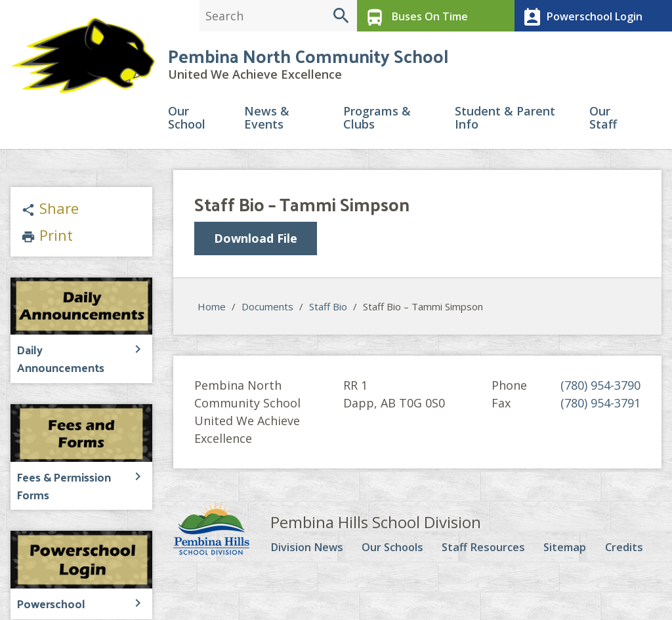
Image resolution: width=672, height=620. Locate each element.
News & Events (267, 122)
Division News (311, 550)
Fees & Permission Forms (61, 469)
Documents (267, 309)
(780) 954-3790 (600, 388)
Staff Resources (490, 550)
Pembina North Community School (308, 59)
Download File (256, 242)
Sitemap (571, 550)
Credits (628, 550)
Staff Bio (328, 309)
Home (212, 309)
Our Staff (603, 122)
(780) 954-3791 (600, 405)
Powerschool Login (579, 16)
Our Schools (398, 550)
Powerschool (49, 584)
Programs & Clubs (377, 122)
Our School (187, 122)
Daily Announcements (70, 353)
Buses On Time (413, 16)
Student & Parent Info (505, 122)
